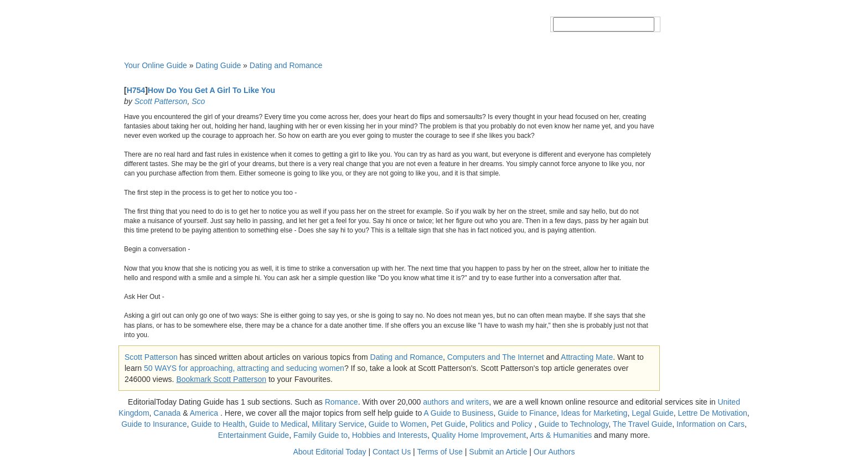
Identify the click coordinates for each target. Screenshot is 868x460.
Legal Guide (653, 413)
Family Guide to (321, 435)
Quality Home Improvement (479, 435)
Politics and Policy (502, 424)
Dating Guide (218, 65)
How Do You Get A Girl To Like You (211, 90)
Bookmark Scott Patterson (221, 379)
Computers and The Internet (496, 357)
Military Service (338, 424)
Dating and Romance (286, 65)
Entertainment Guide (254, 435)
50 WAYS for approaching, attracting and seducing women (244, 368)
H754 (136, 90)
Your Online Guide (156, 65)
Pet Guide (448, 424)
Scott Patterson (161, 101)
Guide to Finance (527, 413)
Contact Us (392, 452)
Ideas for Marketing (595, 413)
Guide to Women (398, 424)
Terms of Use (440, 452)
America (204, 413)
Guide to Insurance (154, 424)
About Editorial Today (330, 452)
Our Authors (554, 452)
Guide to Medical (278, 424)
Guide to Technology (573, 424)
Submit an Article (498, 452)
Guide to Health (218, 424)
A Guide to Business (458, 413)
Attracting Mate (587, 357)
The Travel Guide (642, 424)
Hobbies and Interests (390, 435)
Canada (167, 413)
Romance (342, 402)
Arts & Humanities (561, 435)
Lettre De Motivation (712, 413)
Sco (198, 101)
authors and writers (456, 402)
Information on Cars (711, 424)
